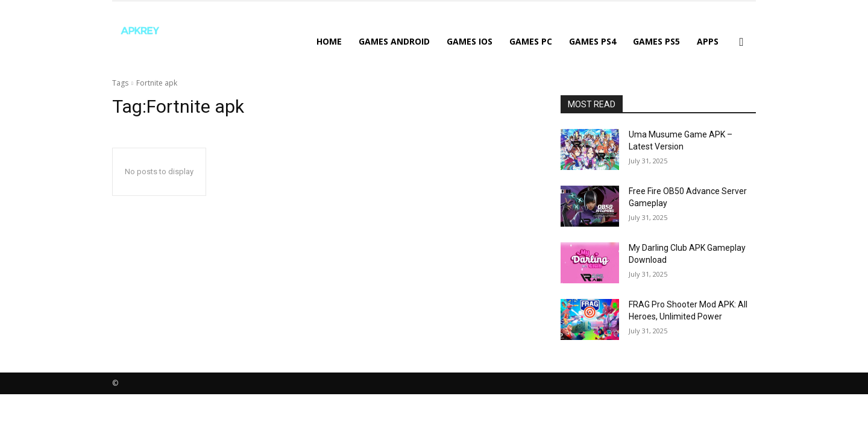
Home (329, 41)
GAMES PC (531, 41)
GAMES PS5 (656, 41)
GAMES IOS (470, 41)
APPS (708, 41)
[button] (741, 42)
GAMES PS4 (593, 41)
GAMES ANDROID (394, 41)
